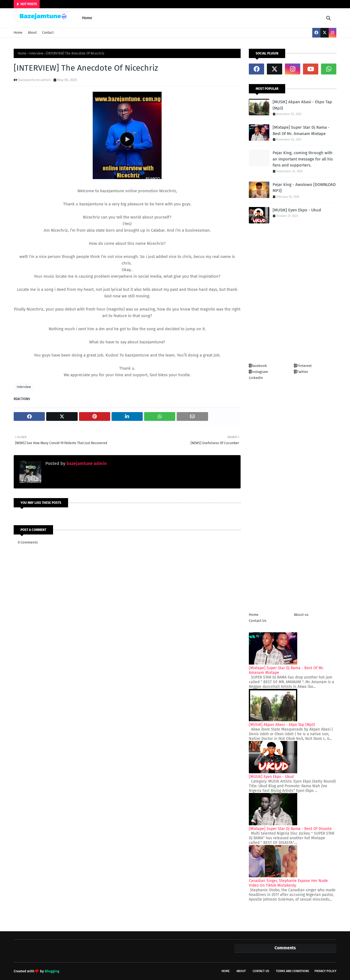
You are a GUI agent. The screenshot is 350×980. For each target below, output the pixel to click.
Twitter (301, 372)
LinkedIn (256, 378)
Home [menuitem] (87, 18)
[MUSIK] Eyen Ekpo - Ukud (297, 210)
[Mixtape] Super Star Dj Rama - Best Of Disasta (290, 829)
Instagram (258, 372)
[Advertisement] (293, 301)
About (32, 33)
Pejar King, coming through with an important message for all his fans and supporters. (303, 159)
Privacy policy (325, 971)
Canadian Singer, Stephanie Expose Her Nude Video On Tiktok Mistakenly (288, 883)
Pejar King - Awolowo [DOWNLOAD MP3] (304, 188)
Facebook (258, 366)
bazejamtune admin (35, 80)
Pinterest (303, 366)
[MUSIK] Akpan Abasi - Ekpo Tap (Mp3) (302, 105)
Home (18, 33)
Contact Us (258, 621)
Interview (36, 53)
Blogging (52, 971)
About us (301, 615)
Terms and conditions (292, 971)
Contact (48, 33)
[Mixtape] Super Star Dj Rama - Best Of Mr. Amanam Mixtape (301, 130)
